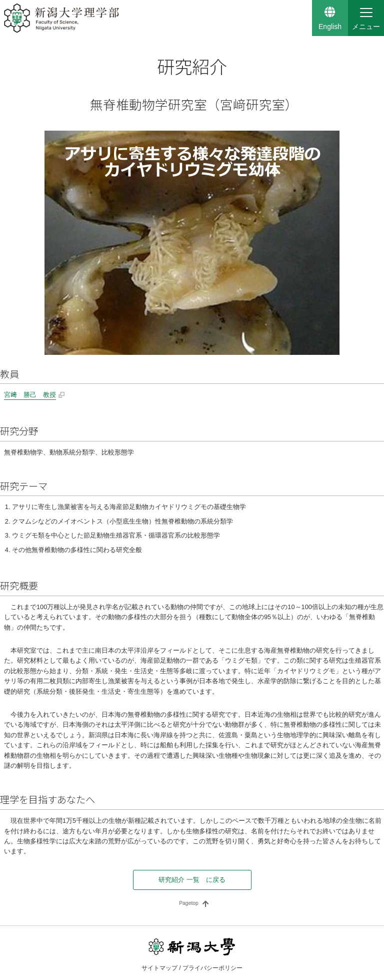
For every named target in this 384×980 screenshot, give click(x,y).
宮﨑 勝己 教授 (30, 395)
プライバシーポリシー (212, 968)
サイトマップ (159, 968)
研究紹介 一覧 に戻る (192, 880)
